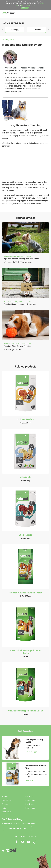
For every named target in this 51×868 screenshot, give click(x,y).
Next (48, 30)
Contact (5, 804)
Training (5, 40)
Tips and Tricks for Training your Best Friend (21, 259)
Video (12, 40)
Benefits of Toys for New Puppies (17, 346)
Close (25, 8)
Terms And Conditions (28, 5)
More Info (29, 781)
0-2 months (36, 30)
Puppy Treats (31, 808)
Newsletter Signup (17, 829)
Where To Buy (7, 800)
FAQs (4, 808)
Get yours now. (31, 752)
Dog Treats (30, 804)
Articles (5, 797)
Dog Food (29, 797)
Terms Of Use (33, 837)
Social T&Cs (6, 812)
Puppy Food (30, 800)
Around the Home (17, 256)
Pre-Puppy (15, 30)
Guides (7, 256)
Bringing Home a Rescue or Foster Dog (20, 304)
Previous (3, 30)
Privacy (23, 837)
